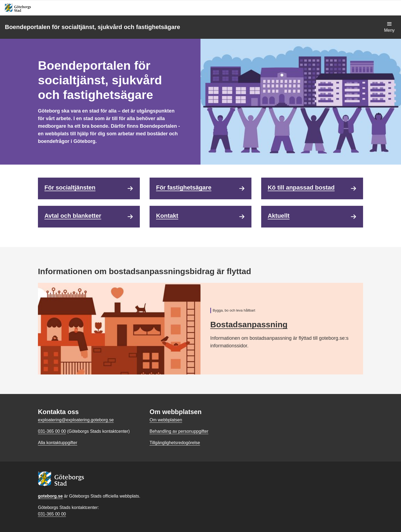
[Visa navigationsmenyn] (389, 27)
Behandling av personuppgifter (179, 431)
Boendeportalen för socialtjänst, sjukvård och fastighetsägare (93, 27)
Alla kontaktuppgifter (58, 443)
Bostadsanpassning (249, 324)
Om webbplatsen (166, 420)
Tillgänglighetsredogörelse (175, 443)
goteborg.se (50, 496)
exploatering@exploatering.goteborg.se (76, 420)
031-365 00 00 (52, 514)
